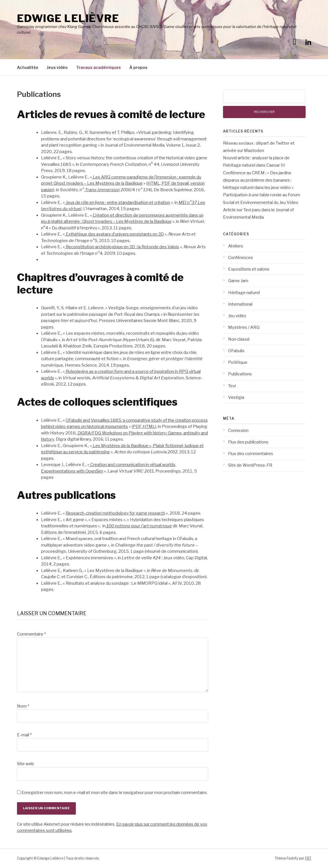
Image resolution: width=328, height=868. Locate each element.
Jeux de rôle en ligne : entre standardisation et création (117, 203)
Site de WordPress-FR (250, 465)
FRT (308, 858)
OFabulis (236, 351)
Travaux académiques (98, 67)
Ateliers (236, 246)
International (240, 304)
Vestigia (236, 397)
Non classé (239, 339)
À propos (138, 67)
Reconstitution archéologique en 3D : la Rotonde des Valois (122, 247)
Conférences (241, 258)
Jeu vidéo (237, 316)
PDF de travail (175, 183)
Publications (240, 374)
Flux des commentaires (251, 454)
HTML (154, 183)
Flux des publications (248, 442)
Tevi (232, 386)
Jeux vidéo (57, 67)
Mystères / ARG (244, 327)
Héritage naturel (244, 293)
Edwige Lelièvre (68, 18)
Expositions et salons (249, 269)
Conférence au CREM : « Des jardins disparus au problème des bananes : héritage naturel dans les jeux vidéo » (258, 180)
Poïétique (238, 362)
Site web (25, 764)
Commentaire (31, 634)
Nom (23, 706)
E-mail (24, 735)
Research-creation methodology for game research (115, 513)
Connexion (238, 430)
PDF (137, 427)
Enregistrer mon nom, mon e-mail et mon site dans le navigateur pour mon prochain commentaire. (114, 793)
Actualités (28, 67)
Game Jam (238, 281)
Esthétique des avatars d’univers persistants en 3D (114, 234)
